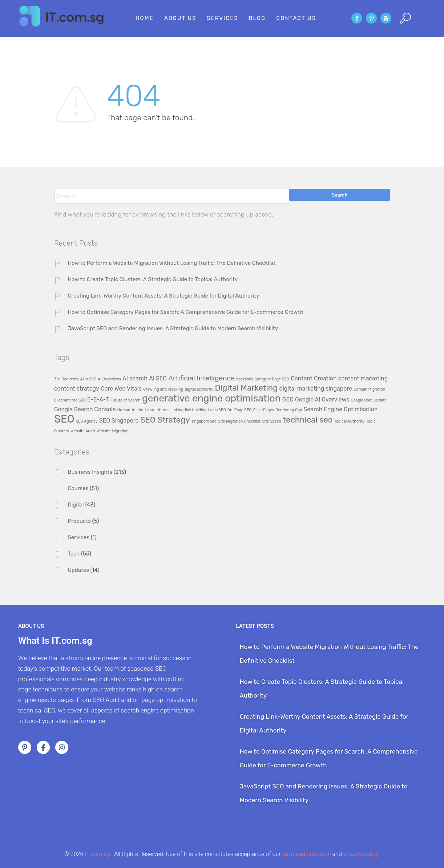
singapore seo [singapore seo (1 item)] (204, 421)
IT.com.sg (97, 854)
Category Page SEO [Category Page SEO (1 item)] (272, 379)
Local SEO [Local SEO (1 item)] (217, 410)
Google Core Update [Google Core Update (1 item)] (369, 400)
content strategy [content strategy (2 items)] (77, 389)
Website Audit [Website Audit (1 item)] (83, 431)
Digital (76, 505)
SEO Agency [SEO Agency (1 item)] (87, 421)
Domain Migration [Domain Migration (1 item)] (369, 389)
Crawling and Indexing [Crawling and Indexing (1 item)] (163, 389)
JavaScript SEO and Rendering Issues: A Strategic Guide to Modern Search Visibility (173, 328)
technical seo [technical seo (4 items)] (308, 420)
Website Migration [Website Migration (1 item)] (113, 431)
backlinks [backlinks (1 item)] (245, 379)
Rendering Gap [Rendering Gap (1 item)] (289, 410)
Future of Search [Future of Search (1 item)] (126, 400)
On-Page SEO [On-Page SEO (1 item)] (240, 410)
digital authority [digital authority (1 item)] (199, 389)
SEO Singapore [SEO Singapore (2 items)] (119, 421)
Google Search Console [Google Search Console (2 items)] (85, 409)
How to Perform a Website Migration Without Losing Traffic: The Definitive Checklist (171, 263)
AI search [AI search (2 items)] (135, 378)
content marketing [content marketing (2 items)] (363, 378)
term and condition (307, 854)
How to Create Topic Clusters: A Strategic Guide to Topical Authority (153, 279)
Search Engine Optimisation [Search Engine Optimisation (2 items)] (341, 409)
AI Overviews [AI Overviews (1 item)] (109, 379)
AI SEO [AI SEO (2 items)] (158, 378)
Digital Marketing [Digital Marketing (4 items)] (246, 388)
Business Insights (90, 472)
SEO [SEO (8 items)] (64, 419)
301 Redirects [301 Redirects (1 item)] (66, 379)
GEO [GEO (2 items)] (288, 399)
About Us (180, 18)
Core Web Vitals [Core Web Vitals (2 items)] (121, 389)
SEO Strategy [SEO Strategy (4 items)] (165, 420)
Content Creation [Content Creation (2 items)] (314, 378)
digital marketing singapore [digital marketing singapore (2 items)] (316, 389)
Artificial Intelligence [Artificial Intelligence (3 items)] (201, 378)
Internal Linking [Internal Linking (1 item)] (169, 410)
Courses (78, 488)
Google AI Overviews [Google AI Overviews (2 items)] (322, 399)
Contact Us (296, 18)
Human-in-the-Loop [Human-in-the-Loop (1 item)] (136, 410)
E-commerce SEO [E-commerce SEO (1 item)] (70, 400)
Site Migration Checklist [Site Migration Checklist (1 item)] (239, 421)
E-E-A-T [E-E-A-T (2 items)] (98, 399)
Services (222, 18)
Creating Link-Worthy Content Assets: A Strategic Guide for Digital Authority (163, 296)
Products (79, 521)
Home (145, 18)
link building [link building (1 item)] (196, 410)
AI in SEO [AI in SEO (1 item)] (88, 379)
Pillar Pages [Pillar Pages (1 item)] (264, 410)
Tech (74, 554)
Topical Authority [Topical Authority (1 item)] (350, 421)
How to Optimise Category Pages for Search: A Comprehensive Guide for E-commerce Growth (185, 312)
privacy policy (361, 854)
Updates (78, 570)
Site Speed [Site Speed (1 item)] (272, 421)
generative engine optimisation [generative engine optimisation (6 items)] (211, 398)
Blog (257, 18)
